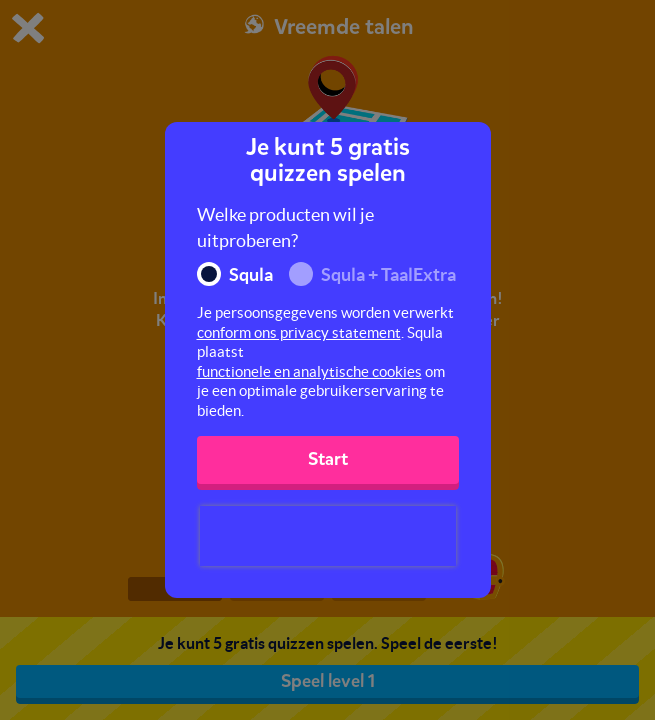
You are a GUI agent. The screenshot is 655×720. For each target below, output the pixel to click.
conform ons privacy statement (299, 332)
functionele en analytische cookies (309, 371)
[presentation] (328, 536)
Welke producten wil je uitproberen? (285, 227)
